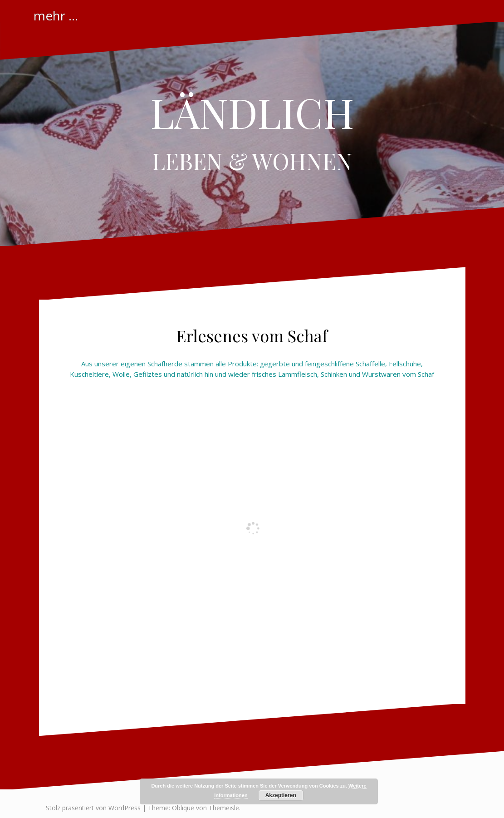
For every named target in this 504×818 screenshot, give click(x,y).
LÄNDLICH (252, 112)
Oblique (183, 808)
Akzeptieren (281, 795)
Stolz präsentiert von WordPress (93, 808)
